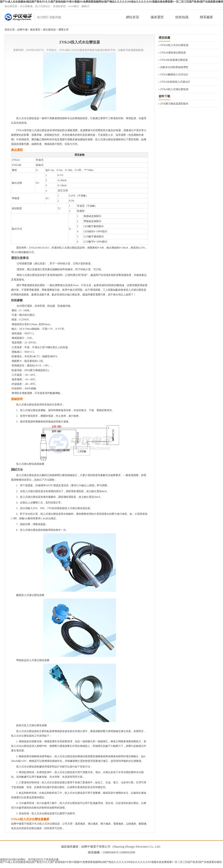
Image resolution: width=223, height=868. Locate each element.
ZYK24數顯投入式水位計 (174, 75)
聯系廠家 (206, 17)
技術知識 (182, 17)
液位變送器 (49, 30)
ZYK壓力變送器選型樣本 (174, 104)
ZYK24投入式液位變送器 (174, 89)
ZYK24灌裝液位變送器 (173, 53)
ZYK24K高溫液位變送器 (174, 60)
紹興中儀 (22, 30)
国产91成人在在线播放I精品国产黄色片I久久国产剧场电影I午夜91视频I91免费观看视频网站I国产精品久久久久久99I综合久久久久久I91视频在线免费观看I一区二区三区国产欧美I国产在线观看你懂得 (111, 862)
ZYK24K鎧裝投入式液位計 (175, 82)
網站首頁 (133, 17)
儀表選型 (157, 17)
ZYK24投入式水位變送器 (174, 45)
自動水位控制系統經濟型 (174, 67)
